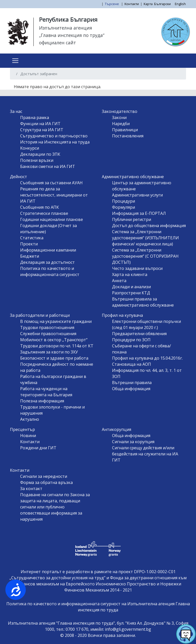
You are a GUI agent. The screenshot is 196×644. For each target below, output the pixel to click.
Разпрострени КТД (131, 293)
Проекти (29, 244)
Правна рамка (35, 117)
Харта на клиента (130, 274)
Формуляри (124, 207)
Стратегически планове (44, 213)
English (180, 4)
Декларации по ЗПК (40, 154)
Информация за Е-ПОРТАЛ (139, 213)
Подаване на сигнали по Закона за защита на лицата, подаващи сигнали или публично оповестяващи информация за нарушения (55, 507)
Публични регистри (132, 219)
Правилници (125, 130)
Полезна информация (42, 401)
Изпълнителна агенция (66, 28)
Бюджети (30, 256)
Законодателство (120, 111)
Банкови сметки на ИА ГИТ (48, 166)
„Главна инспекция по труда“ (72, 35)
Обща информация (131, 389)
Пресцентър (22, 429)
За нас (16, 111)
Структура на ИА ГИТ (42, 130)
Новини (28, 436)
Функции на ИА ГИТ (40, 124)
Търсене (112, 4)
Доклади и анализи (131, 287)
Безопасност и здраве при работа (54, 358)
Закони (119, 117)
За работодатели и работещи (40, 315)
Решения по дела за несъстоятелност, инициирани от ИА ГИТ (54, 195)
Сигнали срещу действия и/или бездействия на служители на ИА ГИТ (145, 454)
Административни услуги (137, 195)
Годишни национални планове (52, 219)
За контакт (31, 489)
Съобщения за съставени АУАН (51, 183)
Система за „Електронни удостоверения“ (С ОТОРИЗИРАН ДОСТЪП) (145, 256)
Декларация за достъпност (47, 262)
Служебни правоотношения (48, 334)
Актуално (30, 419)
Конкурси (30, 148)
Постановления (128, 136)
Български (162, 4)
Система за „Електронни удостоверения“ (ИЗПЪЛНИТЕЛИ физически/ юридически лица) (145, 238)
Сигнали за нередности (44, 476)
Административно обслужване (133, 177)
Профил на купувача (122, 315)
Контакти (132, 4)
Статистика (32, 238)
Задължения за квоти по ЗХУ (49, 352)
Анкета (119, 281)
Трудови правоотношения (47, 327)
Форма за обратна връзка (46, 482)
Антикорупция (117, 429)
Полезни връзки (37, 160)
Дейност (19, 177)
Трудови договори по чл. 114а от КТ (57, 346)
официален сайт (58, 43)
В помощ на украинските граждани (56, 321)
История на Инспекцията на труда (55, 142)
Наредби (121, 124)
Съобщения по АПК (40, 207)
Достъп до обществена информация (149, 226)
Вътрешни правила (132, 383)
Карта (148, 4)
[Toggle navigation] (15, 61)
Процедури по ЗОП (131, 340)
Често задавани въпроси (137, 268)
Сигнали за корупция (133, 442)
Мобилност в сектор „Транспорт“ (54, 340)
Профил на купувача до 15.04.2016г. (147, 358)
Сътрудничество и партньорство (54, 136)
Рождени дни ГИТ (38, 448)
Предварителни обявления (139, 334)
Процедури (124, 201)
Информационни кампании (48, 250)
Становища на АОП (132, 364)
